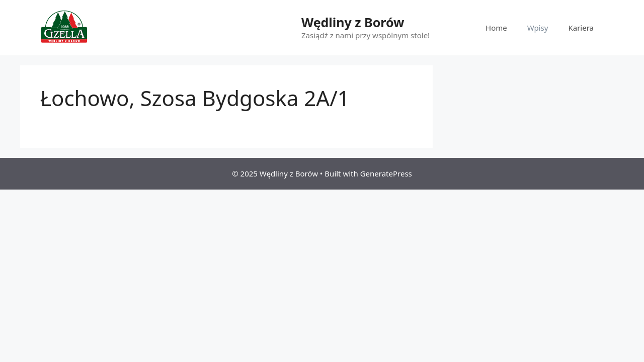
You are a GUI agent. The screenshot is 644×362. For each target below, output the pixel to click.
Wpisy (538, 28)
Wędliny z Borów (353, 22)
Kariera (581, 28)
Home (496, 28)
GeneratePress (386, 173)
